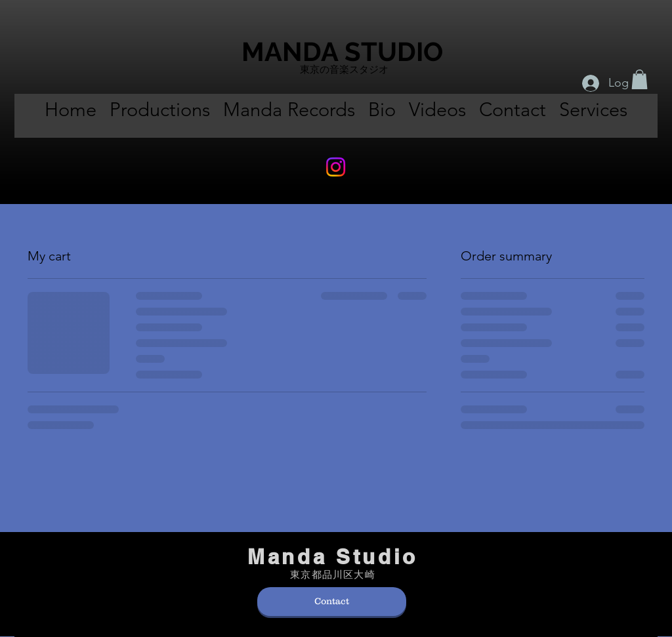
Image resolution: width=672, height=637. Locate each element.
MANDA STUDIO (342, 51)
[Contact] (332, 602)
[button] (640, 79)
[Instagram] (336, 167)
